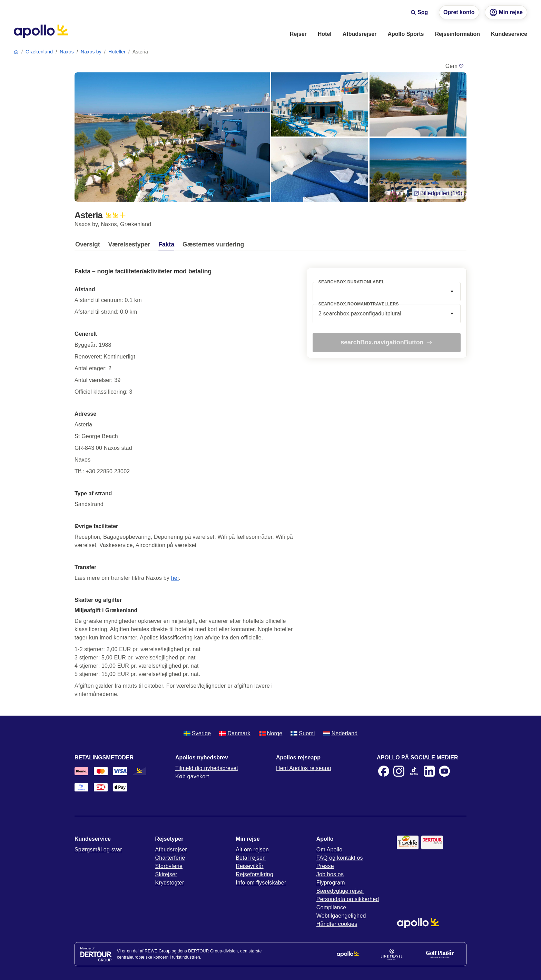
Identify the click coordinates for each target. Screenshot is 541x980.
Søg (419, 12)
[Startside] (41, 31)
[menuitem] (298, 34)
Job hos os (330, 874)
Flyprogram (331, 883)
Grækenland (39, 52)
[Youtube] (444, 771)
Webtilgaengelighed (341, 916)
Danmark (235, 733)
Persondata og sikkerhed (348, 899)
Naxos (67, 52)
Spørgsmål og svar (98, 850)
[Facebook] (384, 771)
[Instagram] (399, 771)
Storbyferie (169, 866)
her (175, 578)
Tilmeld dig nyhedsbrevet (207, 768)
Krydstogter (170, 883)
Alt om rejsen (252, 850)
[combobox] (387, 292)
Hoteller (117, 52)
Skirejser (166, 874)
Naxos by (91, 52)
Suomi (303, 733)
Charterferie (170, 858)
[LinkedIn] (429, 771)
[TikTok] (414, 771)
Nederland (341, 733)
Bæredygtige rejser (340, 891)
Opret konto (459, 12)
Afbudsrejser (171, 850)
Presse (325, 866)
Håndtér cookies (337, 924)
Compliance (331, 907)
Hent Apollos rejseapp (304, 768)
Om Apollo (329, 850)
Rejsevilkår (249, 866)
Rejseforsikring (254, 874)
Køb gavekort (192, 776)
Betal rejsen (251, 858)
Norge (271, 733)
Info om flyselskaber (261, 883)
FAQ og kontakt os (340, 858)
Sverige (197, 733)
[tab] (89, 246)
